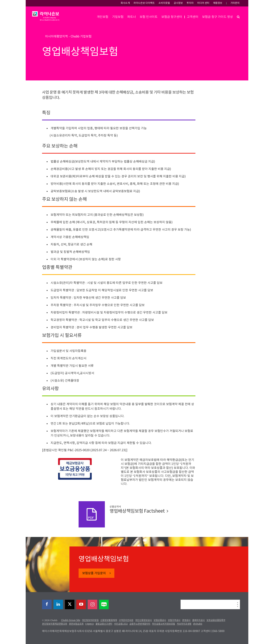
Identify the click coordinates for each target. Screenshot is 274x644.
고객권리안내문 (126, 620)
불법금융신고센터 (104, 624)
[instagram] (92, 604)
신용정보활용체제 (109, 620)
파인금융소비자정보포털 (164, 624)
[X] (70, 604)
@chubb (198, 624)
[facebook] (47, 604)
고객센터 (193, 17)
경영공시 (186, 620)
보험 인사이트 (149, 17)
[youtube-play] (81, 604)
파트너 (132, 17)
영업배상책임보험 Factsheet (139, 511)
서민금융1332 (121, 624)
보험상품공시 (160, 620)
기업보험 (118, 17)
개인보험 (103, 17)
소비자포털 (164, 3)
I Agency (90, 624)
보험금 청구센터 (172, 17)
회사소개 (125, 3)
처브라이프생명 (184, 624)
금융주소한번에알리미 (140, 624)
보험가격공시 (174, 620)
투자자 (190, 3)
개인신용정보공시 (143, 620)
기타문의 (235, 3)
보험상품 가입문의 (94, 573)
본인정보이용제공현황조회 (55, 624)
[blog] (104, 604)
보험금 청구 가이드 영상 (217, 17)
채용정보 (218, 3)
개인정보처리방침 (90, 620)
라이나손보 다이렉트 (144, 3)
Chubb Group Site (71, 620)
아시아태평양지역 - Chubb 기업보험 (68, 37)
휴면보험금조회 (76, 624)
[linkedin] (58, 604)
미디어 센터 (203, 3)
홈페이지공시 (198, 620)
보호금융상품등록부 (216, 620)
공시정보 (178, 3)
